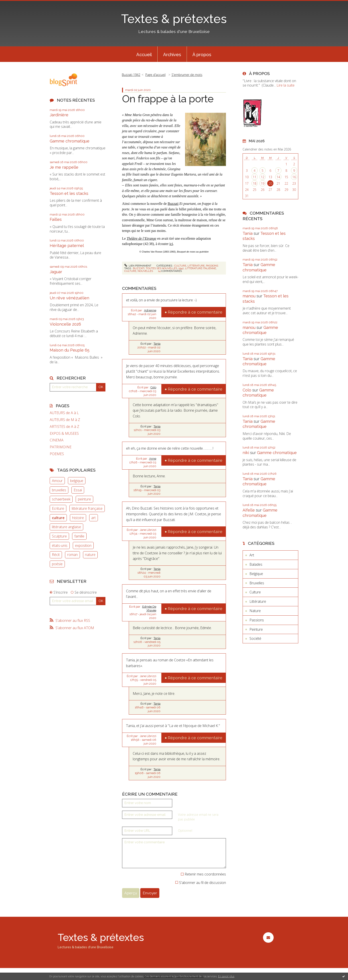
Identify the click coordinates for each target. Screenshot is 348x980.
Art (252, 555)
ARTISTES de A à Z (64, 427)
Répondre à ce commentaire (195, 312)
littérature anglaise (66, 527)
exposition (83, 545)
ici (171, 244)
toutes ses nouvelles (161, 268)
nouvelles (145, 271)
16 (294, 177)
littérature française (87, 508)
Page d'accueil (155, 75)
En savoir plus (226, 976)
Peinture (256, 629)
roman (72, 555)
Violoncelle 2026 (65, 324)
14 (278, 177)
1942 (181, 268)
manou (249, 296)
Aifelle (249, 510)
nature (90, 555)
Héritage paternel (67, 246)
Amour (57, 481)
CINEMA (57, 440)
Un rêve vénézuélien (69, 298)
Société (255, 638)
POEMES (57, 454)
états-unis (60, 545)
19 (263, 183)
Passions (212, 266)
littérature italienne (201, 268)
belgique (77, 481)
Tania (157, 344)
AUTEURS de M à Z (65, 420)
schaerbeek (61, 499)
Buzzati (173, 204)
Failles (56, 219)
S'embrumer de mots (187, 75)
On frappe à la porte (168, 99)
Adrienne (150, 310)
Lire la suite (286, 85)
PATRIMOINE (61, 447)
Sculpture (59, 536)
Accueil (144, 55)
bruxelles (59, 490)
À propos (202, 55)
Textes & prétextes (174, 19)
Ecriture (58, 508)
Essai (78, 490)
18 (255, 183)
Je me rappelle (64, 167)
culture (58, 518)
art (93, 518)
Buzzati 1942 (131, 75)
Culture (180, 266)
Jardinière (59, 115)
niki (246, 453)
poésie (57, 564)
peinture (84, 499)
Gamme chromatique (70, 141)
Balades (256, 564)
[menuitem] (144, 54)
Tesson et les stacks (69, 193)
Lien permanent (138, 266)
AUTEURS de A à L (64, 413)
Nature (255, 611)
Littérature (196, 266)
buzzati (139, 268)
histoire (78, 518)
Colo (153, 387)
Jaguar (56, 272)
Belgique (256, 574)
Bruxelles (257, 583)
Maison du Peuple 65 (70, 350)
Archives (172, 55)
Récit (56, 555)
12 (263, 177)
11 (255, 177)
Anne (153, 459)
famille (79, 536)
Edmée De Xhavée (149, 609)
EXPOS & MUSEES (64, 434)
